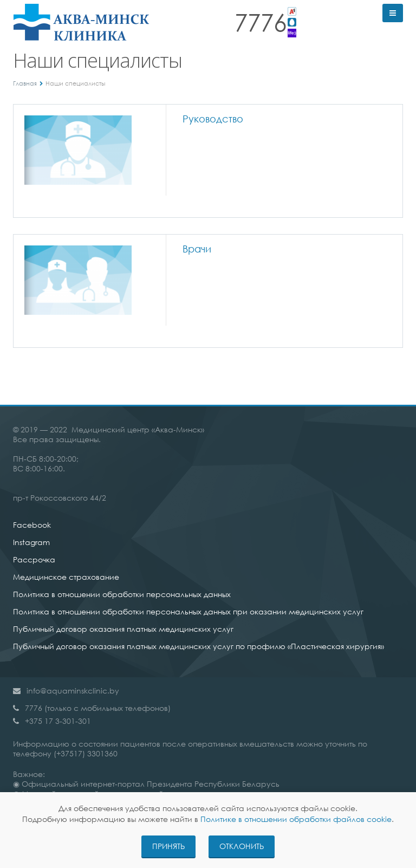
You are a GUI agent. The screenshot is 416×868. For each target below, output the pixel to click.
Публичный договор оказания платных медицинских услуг (123, 629)
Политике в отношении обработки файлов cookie (296, 819)
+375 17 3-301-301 (58, 721)
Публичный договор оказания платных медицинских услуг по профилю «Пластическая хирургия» (199, 646)
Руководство (213, 119)
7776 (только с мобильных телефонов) (98, 708)
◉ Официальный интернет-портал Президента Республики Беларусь (146, 784)
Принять (168, 846)
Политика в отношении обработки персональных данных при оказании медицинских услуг (188, 611)
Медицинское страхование (66, 577)
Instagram (31, 542)
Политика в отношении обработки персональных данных (122, 594)
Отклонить (242, 846)
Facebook (32, 525)
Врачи (197, 249)
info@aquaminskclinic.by (73, 691)
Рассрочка (34, 559)
